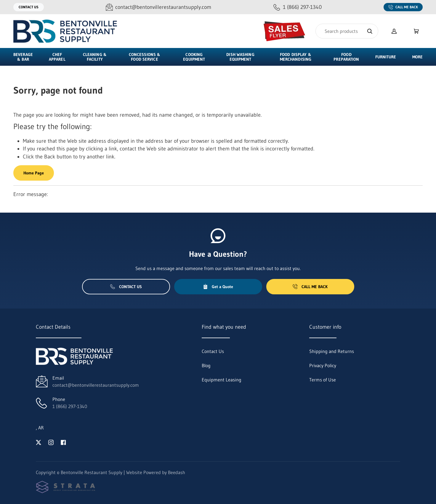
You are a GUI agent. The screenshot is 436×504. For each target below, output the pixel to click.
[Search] (347, 31)
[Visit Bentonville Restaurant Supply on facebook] (63, 442)
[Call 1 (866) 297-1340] (298, 7)
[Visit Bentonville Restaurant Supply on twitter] (39, 442)
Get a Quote (218, 287)
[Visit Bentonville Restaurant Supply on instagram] (51, 442)
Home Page (34, 173)
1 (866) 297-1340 (70, 406)
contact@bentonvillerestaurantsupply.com (96, 385)
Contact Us (29, 7)
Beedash (177, 472)
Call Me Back (403, 7)
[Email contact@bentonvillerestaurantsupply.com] (158, 7)
